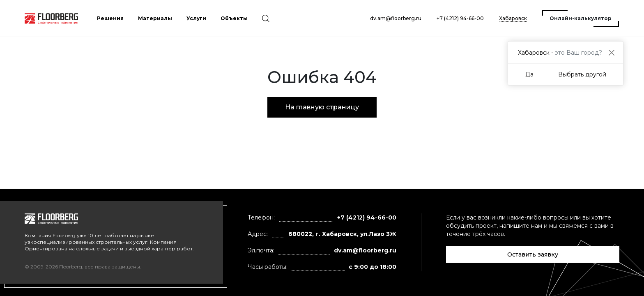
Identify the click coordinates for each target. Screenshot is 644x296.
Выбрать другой (582, 74)
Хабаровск (513, 18)
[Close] (611, 52)
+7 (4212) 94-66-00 (460, 18)
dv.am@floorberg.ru (396, 18)
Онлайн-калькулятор (581, 18)
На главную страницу (322, 107)
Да (529, 74)
